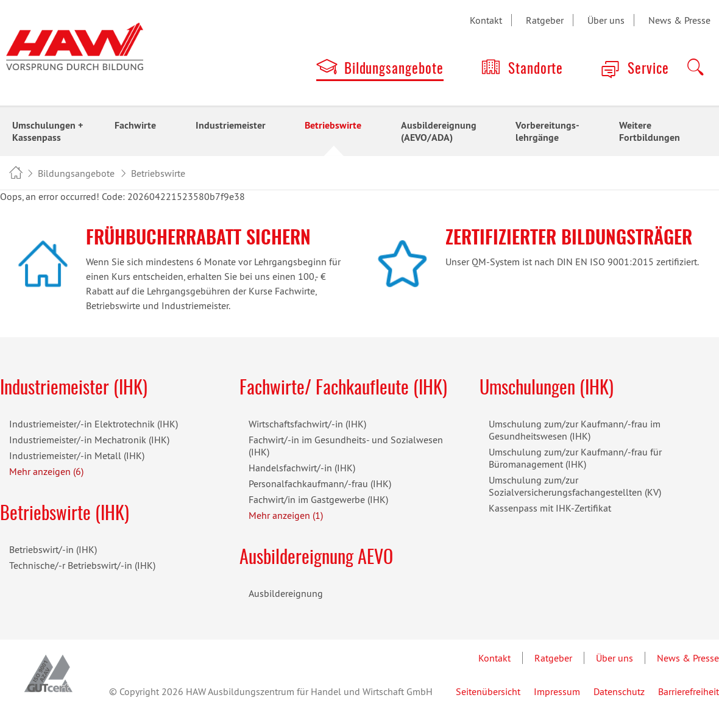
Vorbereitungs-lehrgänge (547, 131)
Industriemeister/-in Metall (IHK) (77, 455)
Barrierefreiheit (689, 691)
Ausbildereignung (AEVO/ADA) (439, 131)
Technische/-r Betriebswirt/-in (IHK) (82, 565)
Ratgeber (545, 20)
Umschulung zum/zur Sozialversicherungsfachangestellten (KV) (575, 486)
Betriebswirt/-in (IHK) (53, 549)
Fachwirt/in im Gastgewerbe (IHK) (318, 499)
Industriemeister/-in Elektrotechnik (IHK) (94, 424)
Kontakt (486, 20)
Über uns (606, 20)
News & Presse (679, 20)
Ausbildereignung (286, 593)
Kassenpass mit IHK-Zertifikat (550, 508)
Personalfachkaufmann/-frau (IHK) (320, 484)
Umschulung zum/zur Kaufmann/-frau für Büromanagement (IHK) (575, 458)
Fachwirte (135, 125)
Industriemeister (231, 125)
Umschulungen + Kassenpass (48, 131)
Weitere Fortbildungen (650, 131)
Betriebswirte (333, 125)
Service (648, 70)
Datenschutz (619, 691)
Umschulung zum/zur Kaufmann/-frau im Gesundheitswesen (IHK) (575, 430)
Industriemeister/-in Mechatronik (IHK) (89, 440)
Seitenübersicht (488, 691)
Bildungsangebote (394, 70)
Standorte (536, 70)
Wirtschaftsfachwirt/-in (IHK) (307, 424)
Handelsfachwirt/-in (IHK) (302, 468)
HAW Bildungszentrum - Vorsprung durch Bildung (15, 174)
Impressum (557, 691)
